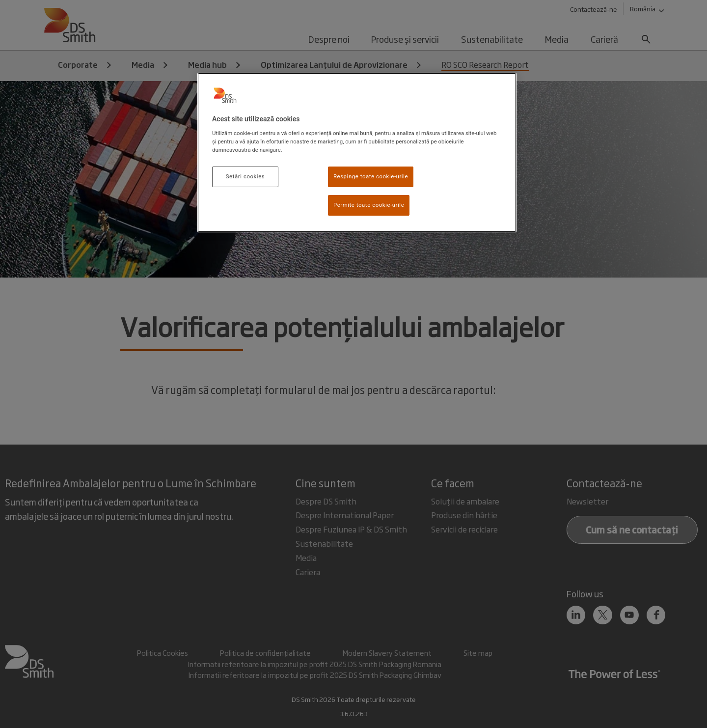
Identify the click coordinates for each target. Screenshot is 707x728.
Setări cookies (245, 176)
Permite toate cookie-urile (369, 205)
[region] (357, 153)
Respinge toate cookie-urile (371, 176)
